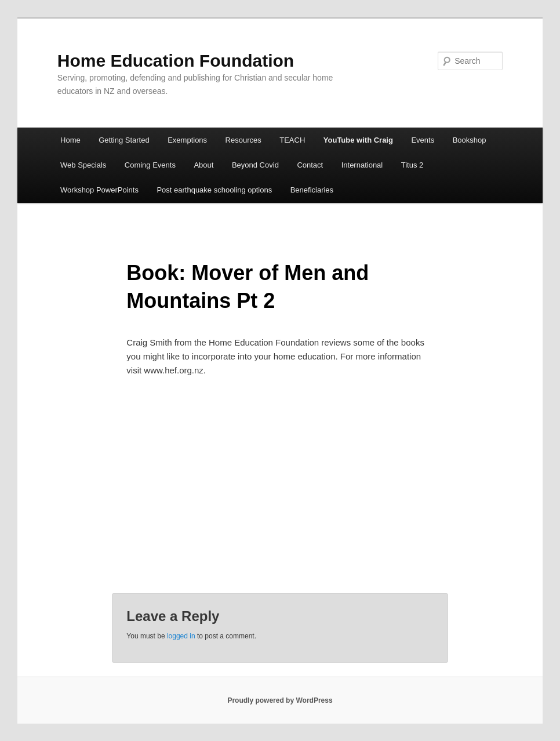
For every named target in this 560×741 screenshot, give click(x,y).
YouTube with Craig (358, 140)
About (203, 165)
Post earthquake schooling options (214, 190)
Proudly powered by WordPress (280, 700)
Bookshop (470, 140)
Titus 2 (412, 165)
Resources (243, 140)
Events (423, 140)
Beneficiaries (312, 190)
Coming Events (150, 165)
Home (70, 140)
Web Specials (83, 165)
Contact (310, 165)
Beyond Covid (255, 165)
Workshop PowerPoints (99, 190)
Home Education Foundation (176, 61)
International (362, 165)
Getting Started (124, 140)
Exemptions (187, 140)
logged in (181, 636)
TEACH (292, 140)
